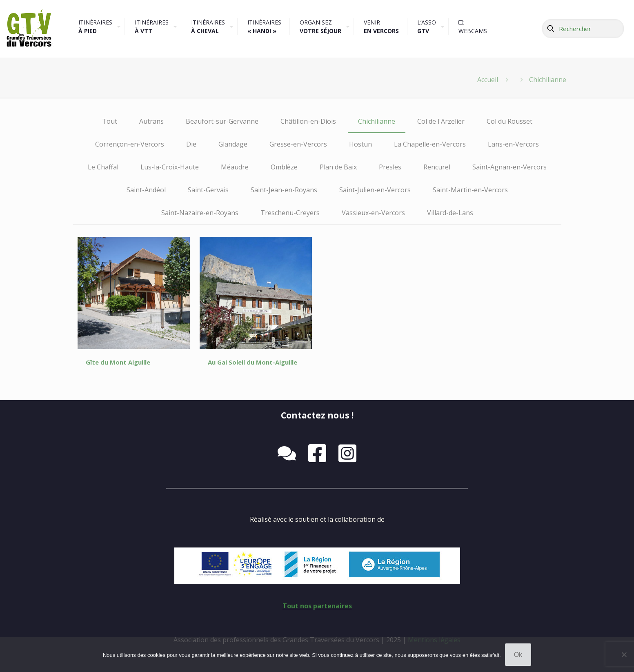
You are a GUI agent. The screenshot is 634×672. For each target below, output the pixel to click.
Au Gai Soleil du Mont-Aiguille (252, 362)
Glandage (233, 144)
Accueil (488, 80)
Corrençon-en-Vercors (130, 144)
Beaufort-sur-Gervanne (222, 121)
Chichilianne (377, 121)
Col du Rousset (509, 121)
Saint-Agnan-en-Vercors (509, 167)
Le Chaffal (103, 167)
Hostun (360, 144)
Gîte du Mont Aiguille (118, 362)
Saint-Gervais (208, 190)
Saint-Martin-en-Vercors (470, 190)
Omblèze (284, 167)
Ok (518, 655)
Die (191, 144)
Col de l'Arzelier (441, 121)
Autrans (151, 121)
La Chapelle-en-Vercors (430, 144)
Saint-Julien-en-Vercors (375, 190)
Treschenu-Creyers (290, 213)
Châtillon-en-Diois (308, 121)
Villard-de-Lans (450, 213)
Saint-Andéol (146, 190)
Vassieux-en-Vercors (373, 213)
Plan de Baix (338, 167)
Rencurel (437, 167)
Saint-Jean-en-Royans (284, 190)
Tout (110, 121)
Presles (390, 167)
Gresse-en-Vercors (298, 144)
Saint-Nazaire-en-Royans (200, 213)
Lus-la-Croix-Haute (170, 167)
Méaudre (235, 167)
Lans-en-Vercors (513, 144)
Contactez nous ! (317, 415)
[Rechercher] (583, 29)
